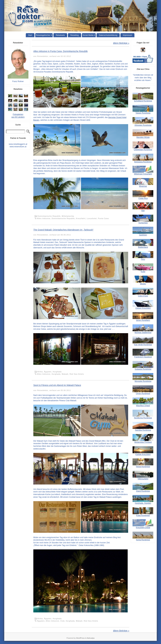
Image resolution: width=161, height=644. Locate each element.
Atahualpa (91, 638)
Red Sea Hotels (77, 374)
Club (62, 621)
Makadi (65, 374)
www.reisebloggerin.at (18, 144)
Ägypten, (48, 372)
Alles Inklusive (44, 218)
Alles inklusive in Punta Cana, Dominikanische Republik (61, 51)
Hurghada (57, 372)
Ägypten (41, 621)
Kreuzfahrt (81, 218)
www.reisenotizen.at (18, 147)
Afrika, (41, 372)
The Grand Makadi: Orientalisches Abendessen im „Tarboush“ (63, 230)
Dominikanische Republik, (50, 216)
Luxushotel (92, 218)
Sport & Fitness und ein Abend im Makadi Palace (57, 385)
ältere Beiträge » (121, 43)
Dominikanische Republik (63, 218)
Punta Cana (103, 218)
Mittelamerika (68, 216)
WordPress (80, 638)
